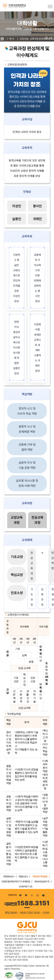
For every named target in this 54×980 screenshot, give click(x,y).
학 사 (12, 39)
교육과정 (24, 39)
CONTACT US (26, 887)
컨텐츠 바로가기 (0, 0)
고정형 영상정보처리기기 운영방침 (16, 882)
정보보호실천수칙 (42, 882)
